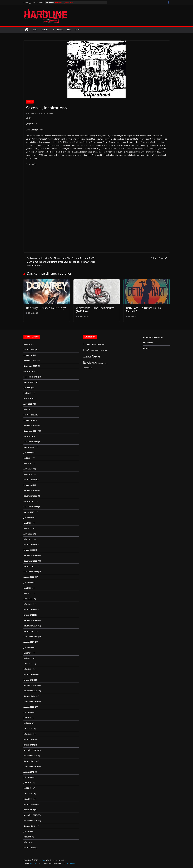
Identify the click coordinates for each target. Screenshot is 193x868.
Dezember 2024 (30, 426)
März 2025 (28, 409)
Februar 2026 (29, 350)
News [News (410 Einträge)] (96, 356)
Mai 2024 (27, 463)
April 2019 (28, 794)
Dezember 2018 (30, 815)
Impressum (148, 343)
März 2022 (28, 604)
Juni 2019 (27, 783)
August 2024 (29, 447)
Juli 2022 (27, 582)
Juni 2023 (27, 523)
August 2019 (29, 772)
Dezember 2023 (30, 490)
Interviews (58, 30)
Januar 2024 (29, 485)
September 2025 (31, 377)
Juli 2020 (27, 712)
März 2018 (28, 842)
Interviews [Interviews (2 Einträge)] (101, 345)
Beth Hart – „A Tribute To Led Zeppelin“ (143, 310)
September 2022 (31, 572)
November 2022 (30, 561)
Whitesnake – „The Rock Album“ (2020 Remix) (95, 310)
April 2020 (28, 729)
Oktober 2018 (29, 826)
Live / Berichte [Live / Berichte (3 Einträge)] (95, 351)
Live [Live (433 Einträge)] (86, 350)
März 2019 (28, 799)
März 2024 (28, 474)
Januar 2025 (29, 420)
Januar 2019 (29, 810)
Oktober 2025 (29, 371)
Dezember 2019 (30, 750)
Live (69, 30)
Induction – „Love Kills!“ (64, 3)
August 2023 (29, 512)
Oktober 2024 (29, 436)
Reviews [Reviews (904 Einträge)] (90, 363)
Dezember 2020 (30, 685)
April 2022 (28, 599)
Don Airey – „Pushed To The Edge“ (46, 308)
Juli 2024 (27, 453)
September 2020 (31, 701)
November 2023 (30, 496)
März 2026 (28, 344)
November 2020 (30, 691)
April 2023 (28, 534)
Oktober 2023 (29, 501)
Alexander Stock (47, 113)
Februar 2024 (29, 480)
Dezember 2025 (30, 361)
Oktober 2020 (29, 696)
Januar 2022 (29, 615)
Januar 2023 (29, 550)
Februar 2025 (29, 415)
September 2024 (31, 442)
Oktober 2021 (29, 631)
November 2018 (30, 821)
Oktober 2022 (29, 566)
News (34, 30)
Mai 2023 (27, 528)
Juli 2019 (27, 777)
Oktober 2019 (29, 761)
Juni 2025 (27, 393)
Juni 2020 (27, 718)
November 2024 (30, 431)
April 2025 (28, 404)
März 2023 (28, 539)
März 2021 (28, 669)
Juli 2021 (27, 647)
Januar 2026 (29, 355)
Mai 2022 (27, 593)
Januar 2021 (29, 680)
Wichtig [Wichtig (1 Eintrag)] (90, 368)
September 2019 (31, 766)
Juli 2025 (27, 388)
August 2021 (29, 642)
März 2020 (28, 734)
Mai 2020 (27, 723)
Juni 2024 (27, 458)
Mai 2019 (27, 788)
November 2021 (30, 626)
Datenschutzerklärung (153, 337)
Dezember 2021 (30, 620)
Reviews (45, 30)
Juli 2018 (27, 831)
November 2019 (30, 756)
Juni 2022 (27, 588)
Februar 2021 (29, 675)
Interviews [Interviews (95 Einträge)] (90, 344)
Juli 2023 (27, 518)
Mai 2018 (27, 837)
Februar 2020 (29, 739)
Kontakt (147, 348)
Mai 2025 (27, 398)
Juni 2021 (27, 653)
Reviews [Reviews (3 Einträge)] (101, 364)
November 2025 (30, 366)
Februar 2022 (29, 609)
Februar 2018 (29, 848)
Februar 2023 (29, 545)
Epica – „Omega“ (160, 258)
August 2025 (29, 382)
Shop (78, 30)
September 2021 (31, 637)
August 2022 (29, 577)
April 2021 (28, 664)
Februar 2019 (29, 804)
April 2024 (28, 469)
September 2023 (31, 507)
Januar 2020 (29, 745)
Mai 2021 (27, 658)
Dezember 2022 (30, 555)
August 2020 (29, 707)
